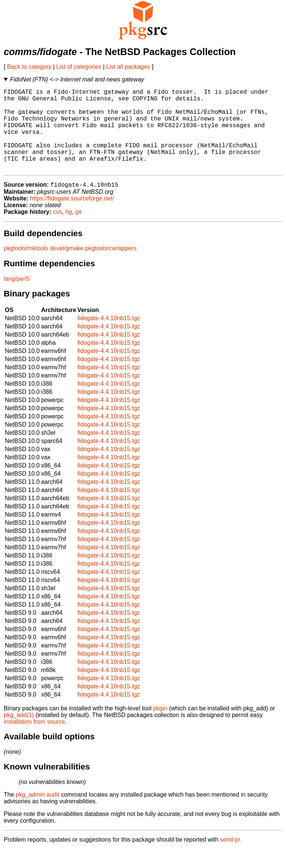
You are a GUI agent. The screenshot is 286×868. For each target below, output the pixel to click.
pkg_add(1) (19, 734)
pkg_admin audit (37, 814)
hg (69, 231)
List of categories (79, 67)
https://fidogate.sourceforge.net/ (72, 217)
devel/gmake (67, 267)
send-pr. (231, 859)
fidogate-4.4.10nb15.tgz (109, 337)
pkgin (160, 727)
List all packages (128, 67)
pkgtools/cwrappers (111, 267)
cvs (58, 231)
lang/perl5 (17, 298)
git (78, 231)
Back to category (29, 67)
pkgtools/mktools (26, 267)
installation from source (34, 741)
